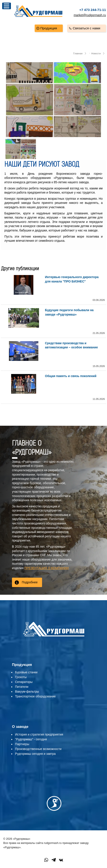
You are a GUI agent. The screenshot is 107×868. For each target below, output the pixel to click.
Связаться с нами (87, 28)
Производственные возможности (38, 749)
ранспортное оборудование (36, 696)
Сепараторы (24, 682)
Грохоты (21, 677)
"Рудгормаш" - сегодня (31, 739)
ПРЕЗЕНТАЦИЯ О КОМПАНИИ (47, 568)
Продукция (49, 28)
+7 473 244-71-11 (93, 10)
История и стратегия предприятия (39, 734)
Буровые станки (26, 672)
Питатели (22, 687)
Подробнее (30, 582)
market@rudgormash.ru (90, 15)
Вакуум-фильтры (27, 692)
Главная (78, 53)
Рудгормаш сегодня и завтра (35, 754)
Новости (96, 53)
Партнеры (22, 744)
